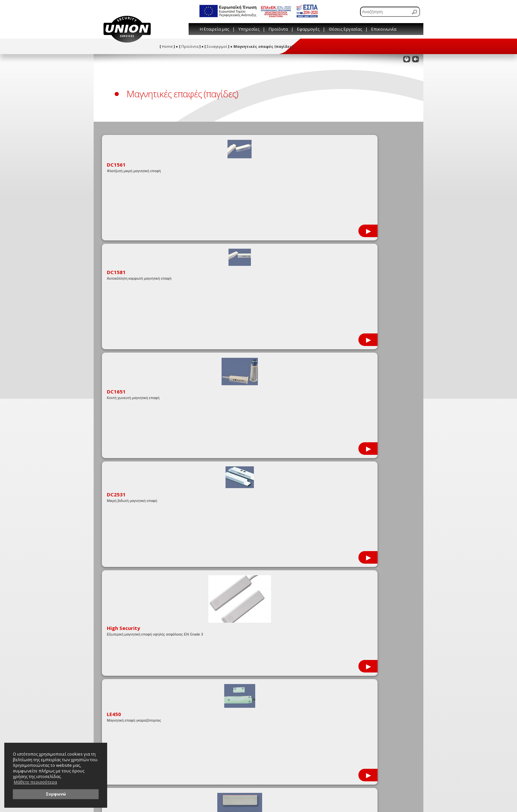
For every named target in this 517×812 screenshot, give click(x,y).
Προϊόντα (278, 29)
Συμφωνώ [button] (56, 794)
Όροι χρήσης (193, 611)
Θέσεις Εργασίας (345, 29)
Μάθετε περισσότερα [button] (35, 782)
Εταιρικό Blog (193, 588)
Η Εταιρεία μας (214, 29)
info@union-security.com (325, 609)
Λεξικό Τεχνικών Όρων (201, 603)
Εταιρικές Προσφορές (124, 588)
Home (167, 46)
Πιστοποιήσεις (117, 603)
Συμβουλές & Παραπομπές (204, 596)
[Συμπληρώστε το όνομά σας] (350, 634)
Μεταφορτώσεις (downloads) (130, 596)
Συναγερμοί (217, 46)
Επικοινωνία (384, 29)
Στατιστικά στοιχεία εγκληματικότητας (139, 611)
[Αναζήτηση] (390, 12)
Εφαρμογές (308, 29)
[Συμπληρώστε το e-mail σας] (350, 643)
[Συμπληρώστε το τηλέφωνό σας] (350, 652)
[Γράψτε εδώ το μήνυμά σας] (350, 669)
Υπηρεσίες (249, 29)
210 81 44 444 (314, 601)
